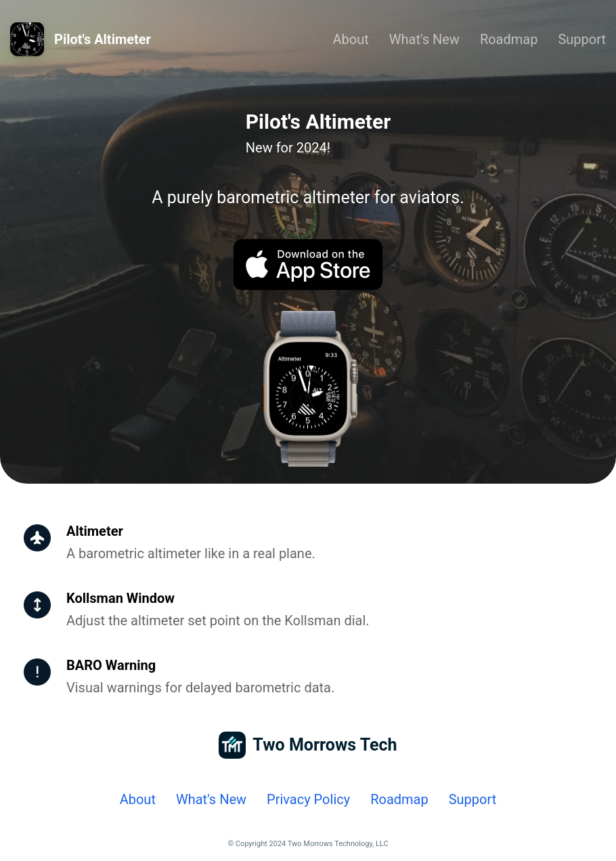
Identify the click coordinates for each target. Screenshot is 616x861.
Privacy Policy (308, 799)
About (351, 39)
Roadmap (509, 39)
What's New (424, 39)
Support (582, 39)
